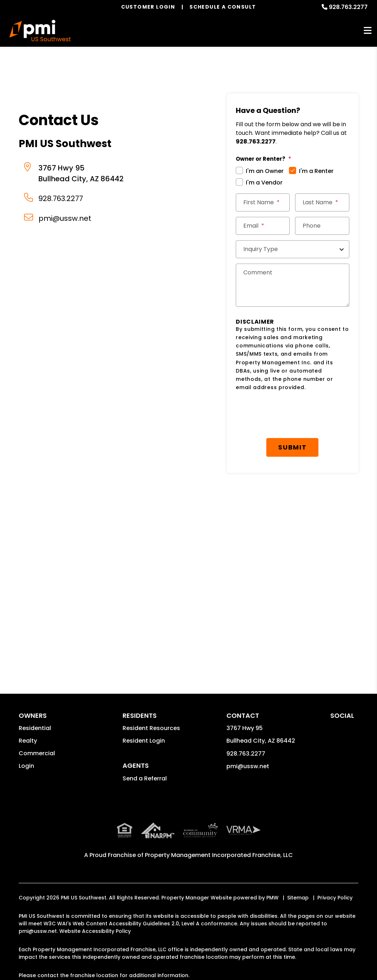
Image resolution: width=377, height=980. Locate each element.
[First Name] (263, 202)
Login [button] (26, 766)
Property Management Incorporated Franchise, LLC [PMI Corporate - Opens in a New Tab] (219, 855)
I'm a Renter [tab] (316, 171)
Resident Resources (151, 728)
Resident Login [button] (144, 741)
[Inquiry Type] (292, 249)
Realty (28, 741)
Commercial (37, 753)
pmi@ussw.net (65, 218)
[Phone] (322, 226)
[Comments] (292, 285)
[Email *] (263, 226)
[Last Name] (322, 202)
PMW (272, 898)
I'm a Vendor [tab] (264, 183)
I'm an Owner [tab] (265, 171)
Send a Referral (145, 778)
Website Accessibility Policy (95, 931)
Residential (35, 728)
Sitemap (298, 898)
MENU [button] (368, 31)
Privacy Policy (335, 898)
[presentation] (294, 415)
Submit (293, 447)
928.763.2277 (348, 7)
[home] (40, 31)
